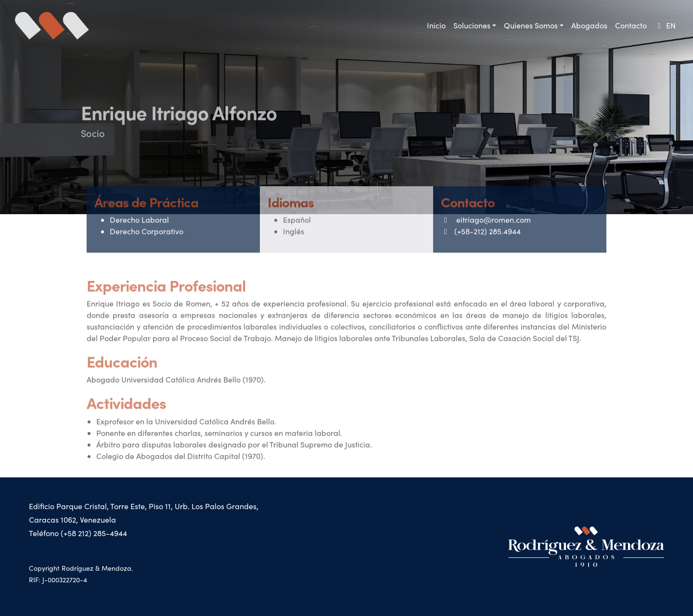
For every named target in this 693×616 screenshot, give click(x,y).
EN (665, 25)
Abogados (589, 25)
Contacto (631, 25)
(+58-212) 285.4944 (481, 241)
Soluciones (472, 25)
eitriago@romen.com (486, 230)
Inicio (436, 25)
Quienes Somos (531, 25)
